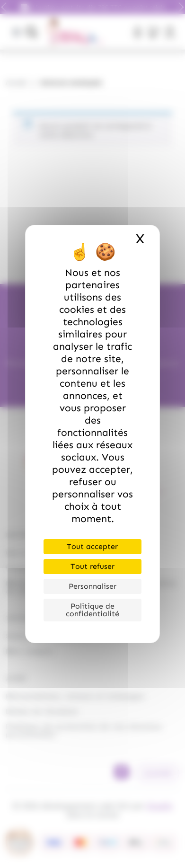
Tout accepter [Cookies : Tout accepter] (92, 546)
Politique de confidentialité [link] (92, 610)
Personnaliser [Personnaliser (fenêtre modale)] (92, 586)
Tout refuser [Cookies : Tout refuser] (92, 566)
